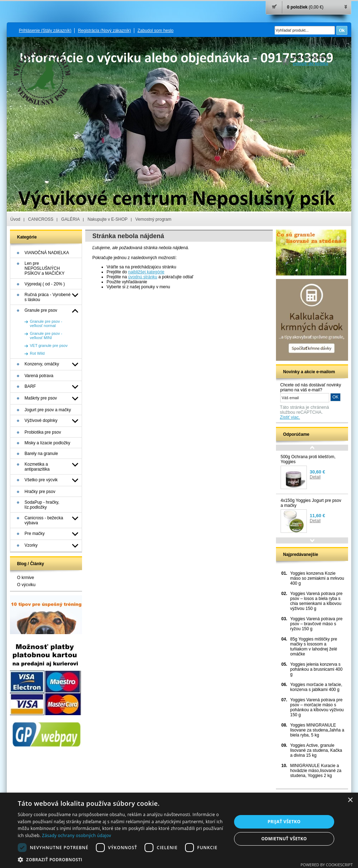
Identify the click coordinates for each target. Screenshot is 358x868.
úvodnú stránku (143, 277)
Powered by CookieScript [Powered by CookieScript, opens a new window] (327, 865)
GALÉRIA (70, 219)
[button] (121, 859)
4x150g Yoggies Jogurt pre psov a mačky (311, 503)
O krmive (26, 578)
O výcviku (26, 585)
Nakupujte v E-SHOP (107, 219)
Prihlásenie (45, 31)
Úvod (15, 219)
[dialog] (179, 830)
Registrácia (104, 31)
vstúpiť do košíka (310, 64)
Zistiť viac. (290, 417)
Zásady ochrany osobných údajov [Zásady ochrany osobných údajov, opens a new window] (77, 835)
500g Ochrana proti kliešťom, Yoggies (308, 459)
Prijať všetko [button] (284, 822)
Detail (315, 477)
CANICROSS (41, 219)
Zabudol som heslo (155, 31)
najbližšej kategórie (146, 272)
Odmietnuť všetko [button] (284, 839)
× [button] (350, 800)
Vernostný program (153, 219)
